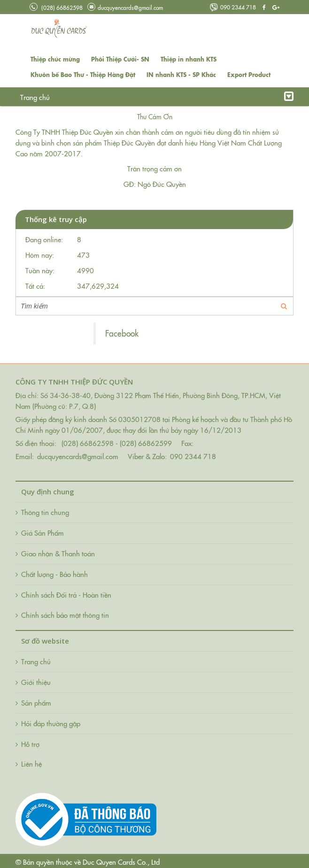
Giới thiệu (76, 97)
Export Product (249, 74)
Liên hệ (214, 97)
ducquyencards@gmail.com (125, 7)
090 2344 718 (233, 7)
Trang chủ (35, 97)
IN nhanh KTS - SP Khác (181, 74)
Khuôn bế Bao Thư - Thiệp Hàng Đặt (83, 74)
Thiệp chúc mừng (55, 59)
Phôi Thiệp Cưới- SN (120, 59)
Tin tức (113, 97)
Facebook (122, 333)
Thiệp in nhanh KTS (189, 59)
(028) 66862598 (56, 7)
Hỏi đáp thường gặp (162, 97)
